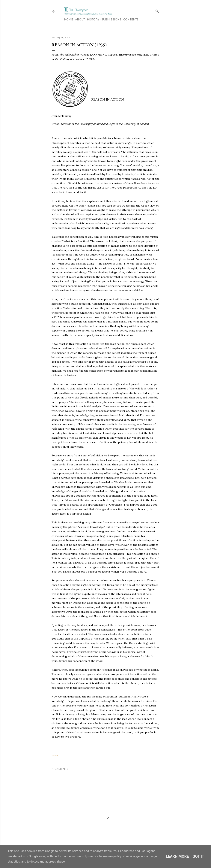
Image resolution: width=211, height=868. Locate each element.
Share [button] (55, 756)
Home (67, 20)
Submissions (110, 20)
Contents (130, 20)
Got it (198, 856)
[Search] (157, 10)
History (92, 20)
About (79, 20)
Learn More (177, 856)
